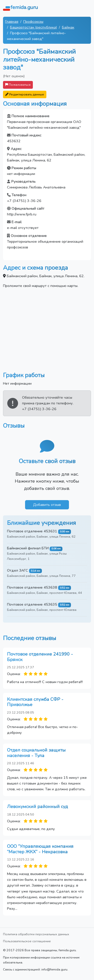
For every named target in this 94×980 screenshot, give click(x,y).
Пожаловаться (18, 85)
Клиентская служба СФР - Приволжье (35, 702)
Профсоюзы (33, 21)
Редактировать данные (25, 94)
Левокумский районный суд (37, 807)
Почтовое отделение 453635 (32, 604)
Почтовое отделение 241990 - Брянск (40, 657)
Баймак (68, 27)
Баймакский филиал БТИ (28, 548)
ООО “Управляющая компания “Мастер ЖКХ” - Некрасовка (40, 849)
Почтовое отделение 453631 (32, 531)
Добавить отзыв (47, 505)
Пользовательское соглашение (27, 941)
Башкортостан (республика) (33, 27)
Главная (12, 21)
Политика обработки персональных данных (36, 934)
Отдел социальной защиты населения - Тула (36, 753)
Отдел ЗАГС (18, 570)
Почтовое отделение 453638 (32, 587)
